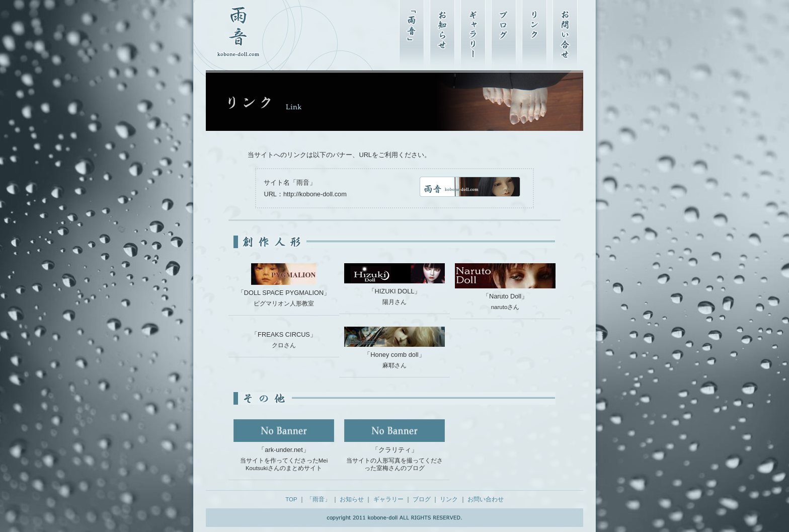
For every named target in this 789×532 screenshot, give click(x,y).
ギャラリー (388, 499)
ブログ (422, 499)
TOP (291, 499)
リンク (449, 499)
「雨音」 (319, 499)
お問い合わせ (486, 499)
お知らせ (352, 499)
